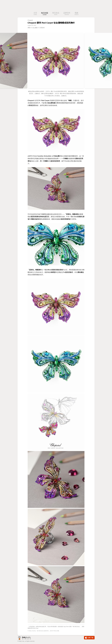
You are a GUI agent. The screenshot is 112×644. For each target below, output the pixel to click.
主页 (35, 14)
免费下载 (89, 638)
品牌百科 (67, 14)
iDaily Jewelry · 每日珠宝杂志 (26, 638)
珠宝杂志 (56, 14)
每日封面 (45, 14)
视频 (76, 14)
